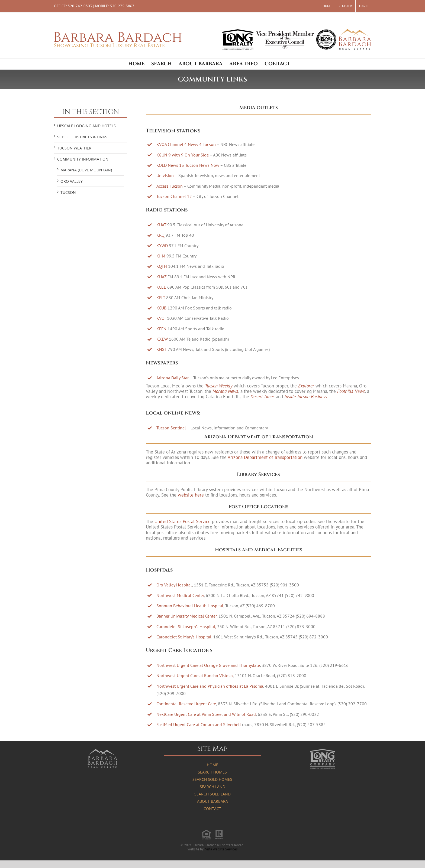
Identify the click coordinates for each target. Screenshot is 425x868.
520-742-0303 (80, 6)
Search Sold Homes (212, 779)
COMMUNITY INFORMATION (83, 159)
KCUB (161, 308)
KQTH (162, 266)
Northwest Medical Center (180, 595)
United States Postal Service (183, 521)
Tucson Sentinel (171, 428)
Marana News (225, 391)
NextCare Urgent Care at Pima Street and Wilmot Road (206, 714)
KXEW (162, 339)
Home (212, 765)
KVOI (161, 318)
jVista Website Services (221, 849)
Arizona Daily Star (173, 378)
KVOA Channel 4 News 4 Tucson (186, 144)
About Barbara (212, 801)
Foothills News (351, 391)
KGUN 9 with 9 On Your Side (183, 155)
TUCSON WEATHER (74, 148)
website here (191, 495)
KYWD (162, 246)
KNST (162, 349)
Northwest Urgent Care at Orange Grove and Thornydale (208, 665)
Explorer (306, 386)
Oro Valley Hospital (174, 585)
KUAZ (161, 277)
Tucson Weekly (219, 386)
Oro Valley (72, 181)
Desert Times (263, 397)
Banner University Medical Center (186, 616)
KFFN (161, 329)
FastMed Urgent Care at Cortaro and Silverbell (199, 725)
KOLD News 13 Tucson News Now (188, 165)
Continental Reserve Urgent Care (186, 704)
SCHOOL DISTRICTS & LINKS (82, 137)
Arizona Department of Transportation (265, 457)
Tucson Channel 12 (174, 196)
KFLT (161, 298)
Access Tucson (170, 186)
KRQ (160, 235)
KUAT (161, 225)
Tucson (68, 192)
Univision (165, 175)
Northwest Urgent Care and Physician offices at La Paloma (210, 686)
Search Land (212, 787)
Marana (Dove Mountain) (86, 170)
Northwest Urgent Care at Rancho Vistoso (195, 676)
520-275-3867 (122, 6)
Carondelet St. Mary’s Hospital (184, 637)
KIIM (161, 256)
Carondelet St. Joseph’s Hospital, (186, 626)
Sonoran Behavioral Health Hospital (190, 606)
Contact (212, 809)
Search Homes (212, 772)
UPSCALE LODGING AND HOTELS (86, 126)
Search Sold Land (212, 794)
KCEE (161, 287)
